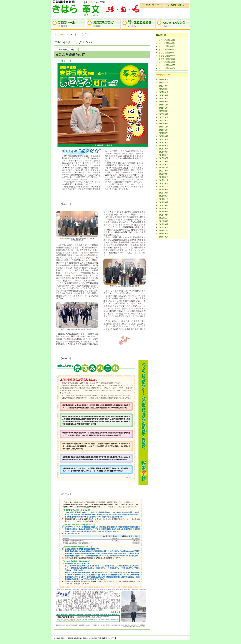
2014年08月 (164, 190)
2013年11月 (164, 199)
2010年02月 (164, 227)
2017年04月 (164, 161)
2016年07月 (164, 171)
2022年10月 (164, 108)
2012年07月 (164, 209)
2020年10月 (164, 130)
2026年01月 (164, 80)
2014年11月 (164, 187)
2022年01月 (164, 117)
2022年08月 (164, 111)
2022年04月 (164, 114)
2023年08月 (164, 102)
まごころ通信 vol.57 (167, 65)
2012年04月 (164, 212)
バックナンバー (163, 75)
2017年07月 (164, 158)
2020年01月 (164, 139)
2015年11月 (164, 180)
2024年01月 (164, 99)
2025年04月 (164, 89)
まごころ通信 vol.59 (167, 59)
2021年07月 (164, 121)
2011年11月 (164, 218)
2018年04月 (164, 152)
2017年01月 (164, 165)
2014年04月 (164, 193)
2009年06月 (164, 234)
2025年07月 (164, 86)
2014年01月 (164, 196)
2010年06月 (164, 224)
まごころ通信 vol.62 (167, 49)
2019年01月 (164, 146)
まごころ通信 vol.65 (167, 40)
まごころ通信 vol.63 (167, 46)
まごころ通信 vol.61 (167, 53)
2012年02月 (164, 215)
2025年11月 (164, 83)
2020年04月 (164, 136)
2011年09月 (164, 221)
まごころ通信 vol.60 (167, 56)
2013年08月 (164, 202)
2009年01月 (164, 237)
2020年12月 (164, 127)
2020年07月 (164, 133)
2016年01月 (164, 177)
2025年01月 (164, 92)
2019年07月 (164, 143)
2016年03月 (164, 174)
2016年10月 (164, 168)
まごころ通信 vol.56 (167, 68)
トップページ (61, 34)
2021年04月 (164, 124)
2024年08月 (164, 95)
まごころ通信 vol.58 (167, 62)
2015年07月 (164, 183)
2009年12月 (164, 231)
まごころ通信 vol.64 (167, 43)
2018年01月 (164, 155)
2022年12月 (164, 105)
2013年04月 (164, 205)
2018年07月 (164, 149)
